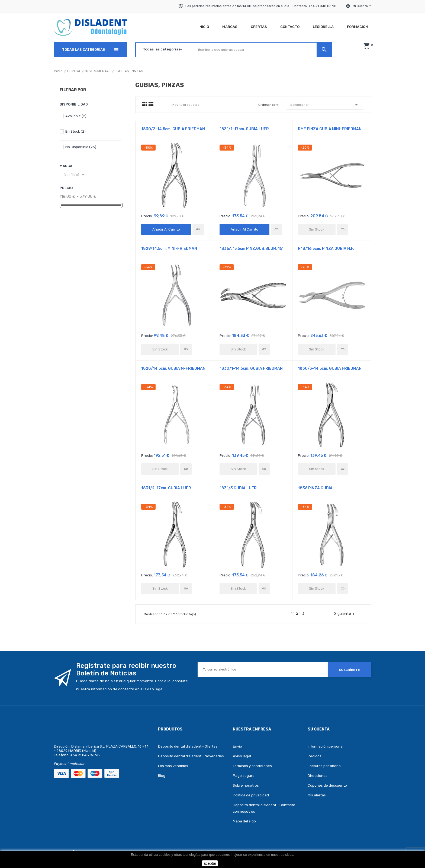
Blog (162, 776)
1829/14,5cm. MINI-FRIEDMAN (169, 249)
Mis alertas (317, 795)
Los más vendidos (173, 766)
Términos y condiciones (252, 766)
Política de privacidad (251, 795)
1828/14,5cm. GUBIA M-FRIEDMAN (173, 368)
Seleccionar (325, 105)
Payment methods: (70, 764)
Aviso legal (242, 756)
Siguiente (345, 614)
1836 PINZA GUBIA (315, 488)
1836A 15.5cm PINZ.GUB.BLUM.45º (252, 249)
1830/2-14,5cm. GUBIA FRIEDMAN (173, 129)
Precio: (147, 216)
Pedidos (315, 756)
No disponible (81, 147)
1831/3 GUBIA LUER (238, 488)
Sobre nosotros (246, 785)
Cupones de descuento (327, 785)
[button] (366, 46)
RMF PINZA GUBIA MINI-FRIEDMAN (330, 129)
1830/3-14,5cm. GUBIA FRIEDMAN (330, 368)
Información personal (326, 746)
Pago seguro (244, 776)
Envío (237, 746)
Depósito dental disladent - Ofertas (188, 746)
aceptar (210, 863)
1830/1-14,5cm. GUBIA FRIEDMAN (251, 368)
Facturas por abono (324, 766)
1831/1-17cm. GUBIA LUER (244, 129)
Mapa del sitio (244, 821)
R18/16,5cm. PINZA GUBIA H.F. (326, 249)
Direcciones (318, 776)
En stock (75, 131)
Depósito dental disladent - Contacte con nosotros (264, 808)
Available (76, 116)
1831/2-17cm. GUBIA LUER (166, 488)
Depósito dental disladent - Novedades (191, 756)
